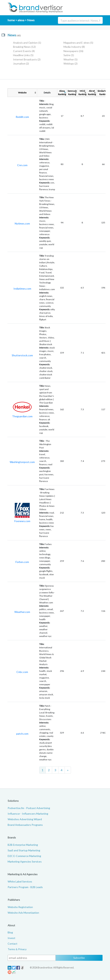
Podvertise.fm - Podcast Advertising (29, 808)
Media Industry (74, 47)
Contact (13, 944)
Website (22, 93)
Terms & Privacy (17, 949)
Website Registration (20, 907)
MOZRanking (82, 93)
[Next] (68, 770)
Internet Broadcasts (27, 59)
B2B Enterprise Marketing (23, 845)
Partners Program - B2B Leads (25, 887)
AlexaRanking (62, 93)
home (11, 20)
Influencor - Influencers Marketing (28, 814)
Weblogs (71, 63)
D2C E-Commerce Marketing (24, 856)
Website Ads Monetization (23, 913)
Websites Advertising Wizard (25, 819)
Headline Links (23, 55)
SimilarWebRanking (103, 93)
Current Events (24, 51)
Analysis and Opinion (27, 43)
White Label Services (20, 881)
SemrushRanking (72, 93)
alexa (21, 20)
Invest (11, 938)
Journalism (21, 63)
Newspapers (73, 51)
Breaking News (24, 47)
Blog (10, 932)
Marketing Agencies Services (25, 862)
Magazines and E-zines (78, 43)
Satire (69, 55)
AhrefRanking (92, 93)
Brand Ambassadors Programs (25, 825)
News (31, 20)
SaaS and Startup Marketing (24, 850)
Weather (71, 59)
